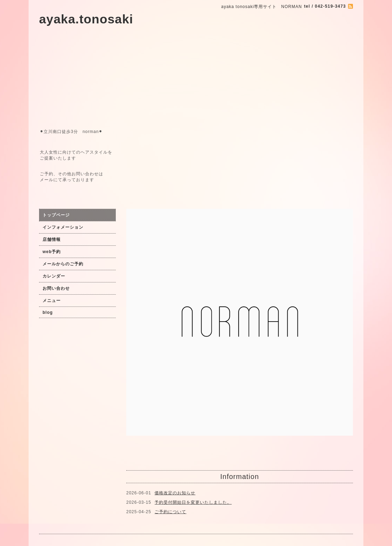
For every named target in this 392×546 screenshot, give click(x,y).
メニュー (52, 301)
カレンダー (54, 276)
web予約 (52, 252)
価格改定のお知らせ (175, 493)
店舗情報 (52, 239)
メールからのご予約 (63, 264)
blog (48, 312)
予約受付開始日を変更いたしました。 (193, 502)
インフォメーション (63, 227)
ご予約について (170, 512)
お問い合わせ (56, 288)
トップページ (56, 215)
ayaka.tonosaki (86, 19)
